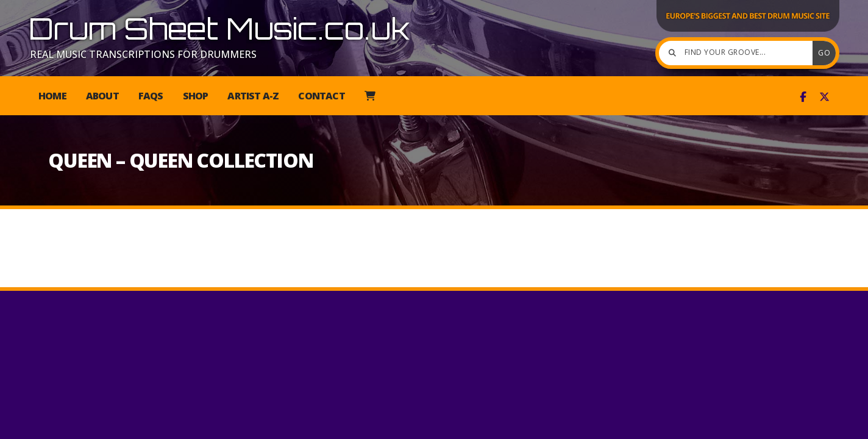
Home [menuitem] (52, 96)
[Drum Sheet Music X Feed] (824, 97)
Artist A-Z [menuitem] (253, 96)
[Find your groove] (739, 53)
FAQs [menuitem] (151, 96)
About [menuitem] (102, 96)
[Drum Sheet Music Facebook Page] (803, 97)
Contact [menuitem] (321, 96)
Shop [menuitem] (196, 96)
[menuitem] (370, 96)
